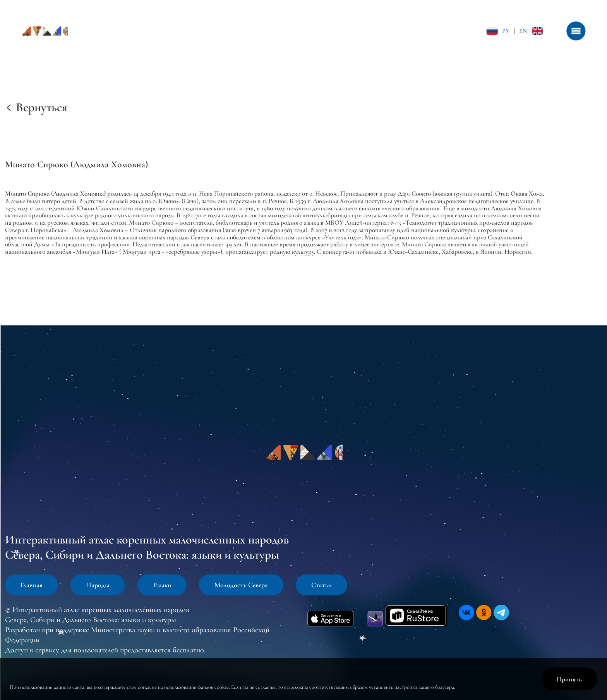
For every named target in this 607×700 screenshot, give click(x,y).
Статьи (322, 585)
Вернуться (42, 107)
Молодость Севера (241, 585)
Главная (32, 585)
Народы (98, 585)
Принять (569, 679)
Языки (162, 585)
